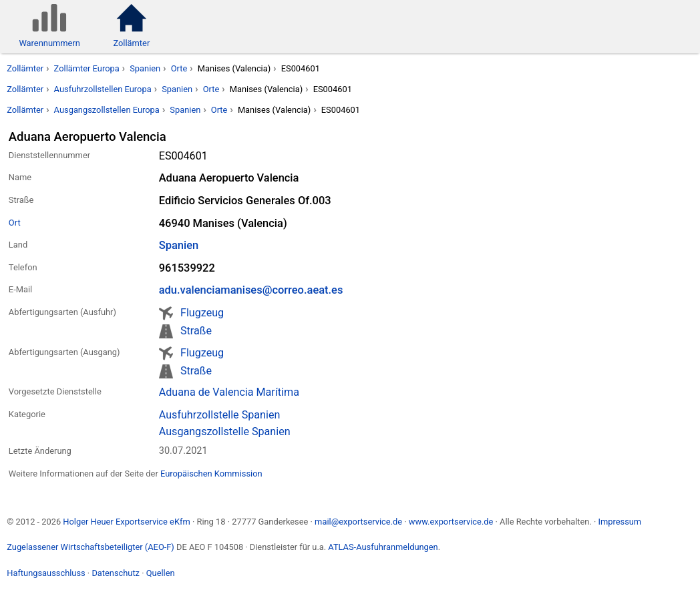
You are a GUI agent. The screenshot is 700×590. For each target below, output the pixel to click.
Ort (15, 223)
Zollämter (25, 68)
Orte (179, 68)
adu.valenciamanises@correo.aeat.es (251, 290)
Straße (196, 331)
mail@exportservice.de (358, 522)
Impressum (620, 522)
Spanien (145, 68)
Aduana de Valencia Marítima (229, 392)
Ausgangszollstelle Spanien (225, 431)
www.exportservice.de (451, 522)
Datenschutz (116, 573)
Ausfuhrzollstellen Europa (103, 89)
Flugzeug (202, 313)
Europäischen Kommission (211, 474)
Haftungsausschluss (46, 573)
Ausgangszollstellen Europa (107, 110)
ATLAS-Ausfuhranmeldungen (383, 547)
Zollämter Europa (87, 68)
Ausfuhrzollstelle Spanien (220, 415)
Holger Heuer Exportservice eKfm (126, 522)
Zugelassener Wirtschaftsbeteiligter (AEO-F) (91, 547)
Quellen (161, 573)
